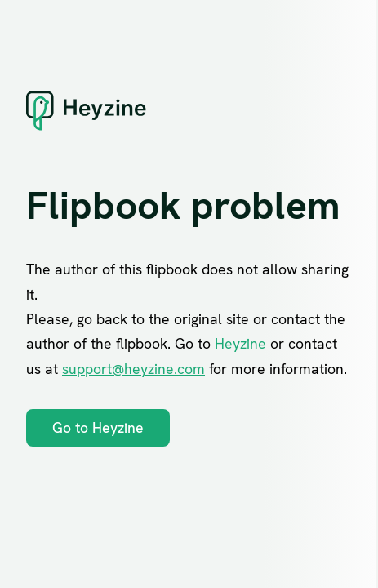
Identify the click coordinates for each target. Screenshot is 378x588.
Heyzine (240, 343)
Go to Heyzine (98, 428)
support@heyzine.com (133, 369)
